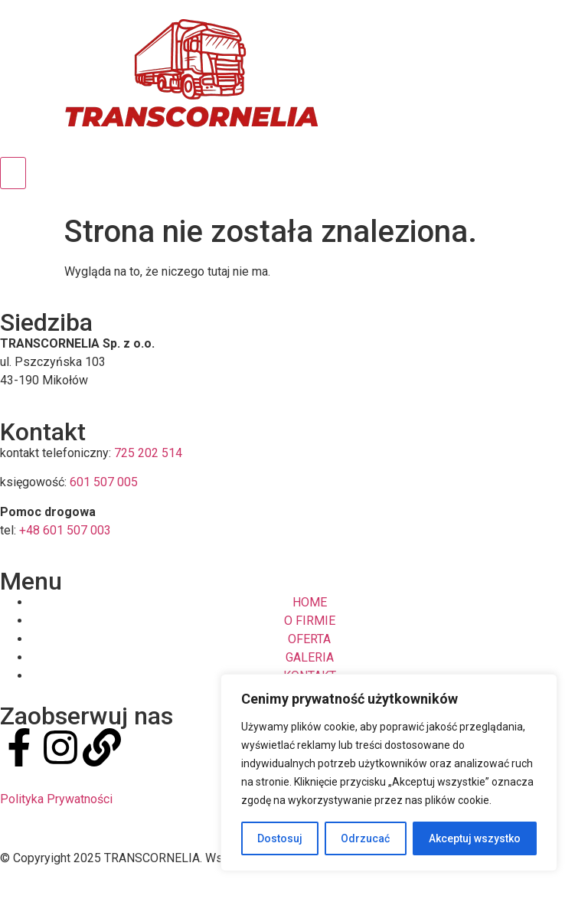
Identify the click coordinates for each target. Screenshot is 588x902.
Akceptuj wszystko (475, 838)
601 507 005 (104, 482)
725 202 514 (148, 453)
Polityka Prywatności (56, 799)
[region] (389, 773)
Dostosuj (280, 838)
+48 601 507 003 (65, 530)
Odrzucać (365, 838)
